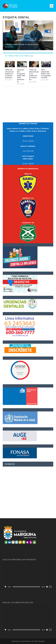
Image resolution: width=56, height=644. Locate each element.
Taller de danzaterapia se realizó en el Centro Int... (34, 75)
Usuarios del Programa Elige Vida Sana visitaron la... (21, 76)
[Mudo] (47, 587)
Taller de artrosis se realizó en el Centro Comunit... (10, 74)
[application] (28, 575)
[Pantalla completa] (50, 587)
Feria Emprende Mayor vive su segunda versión (46, 74)
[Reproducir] (6, 587)
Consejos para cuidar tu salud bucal (22, 44)
